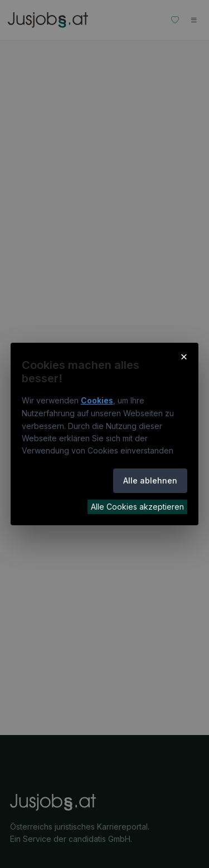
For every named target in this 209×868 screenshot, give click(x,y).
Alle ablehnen (150, 480)
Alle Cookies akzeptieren (137, 507)
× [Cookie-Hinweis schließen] (184, 356)
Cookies (97, 400)
